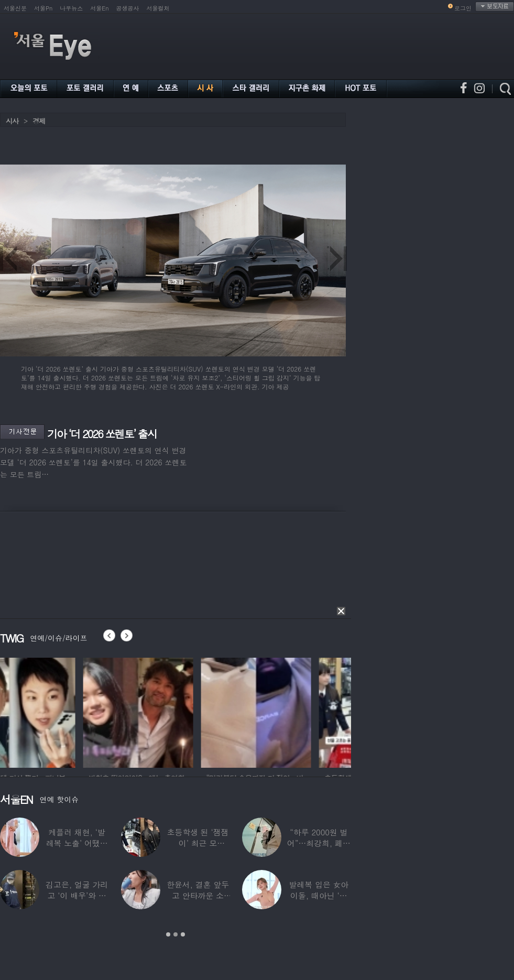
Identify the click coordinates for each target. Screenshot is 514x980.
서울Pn (43, 8)
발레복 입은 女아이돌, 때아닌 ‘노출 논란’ (319, 895)
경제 (39, 121)
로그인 (463, 8)
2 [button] (176, 934)
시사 (12, 121)
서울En (99, 8)
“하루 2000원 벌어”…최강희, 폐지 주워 (319, 843)
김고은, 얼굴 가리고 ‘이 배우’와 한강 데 (77, 895)
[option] (55, 711)
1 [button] (168, 934)
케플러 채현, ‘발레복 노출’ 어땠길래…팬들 (77, 843)
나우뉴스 (71, 8)
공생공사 (128, 8)
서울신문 (15, 8)
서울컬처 (158, 8)
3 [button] (183, 934)
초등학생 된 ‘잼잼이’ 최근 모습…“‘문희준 (198, 843)
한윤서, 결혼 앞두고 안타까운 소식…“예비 (198, 895)
